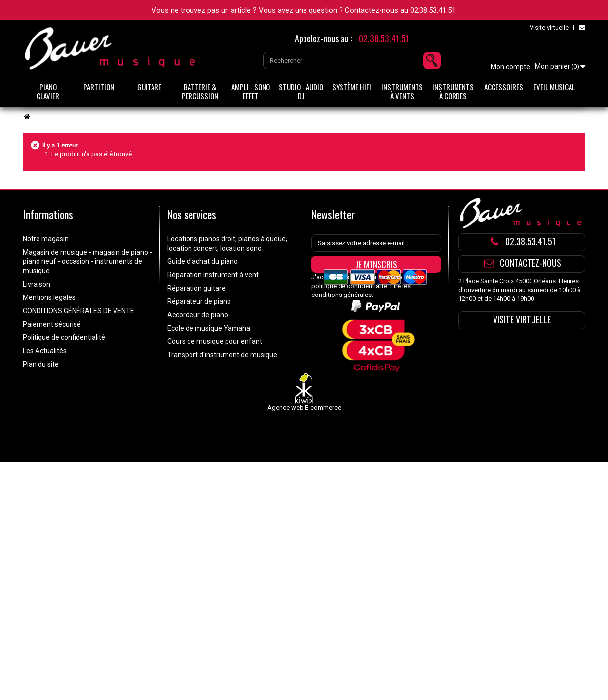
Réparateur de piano (199, 301)
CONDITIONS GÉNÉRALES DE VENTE (78, 311)
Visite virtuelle (549, 27)
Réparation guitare (196, 288)
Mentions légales (49, 297)
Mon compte (510, 67)
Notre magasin (46, 239)
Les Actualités (45, 351)
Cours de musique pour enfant (215, 341)
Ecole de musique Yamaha (209, 328)
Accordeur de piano (198, 315)
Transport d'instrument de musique (222, 355)
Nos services (192, 214)
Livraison (37, 284)
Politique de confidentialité (64, 337)
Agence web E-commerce (304, 446)
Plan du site (41, 364)
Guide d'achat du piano (203, 261)
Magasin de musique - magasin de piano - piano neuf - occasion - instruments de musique (87, 261)
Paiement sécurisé (52, 324)
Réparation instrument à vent (213, 275)
